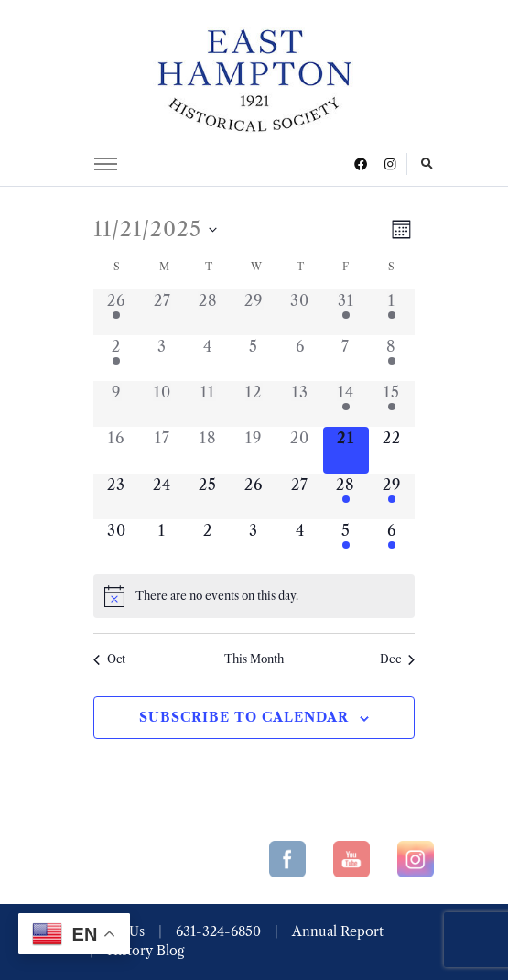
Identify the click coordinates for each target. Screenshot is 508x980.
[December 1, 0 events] (162, 542)
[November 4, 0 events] (208, 358)
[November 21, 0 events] (346, 450)
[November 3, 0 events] (162, 358)
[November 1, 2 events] (392, 312)
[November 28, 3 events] (346, 496)
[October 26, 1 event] (116, 312)
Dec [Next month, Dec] (397, 659)
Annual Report (338, 931)
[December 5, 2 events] (346, 542)
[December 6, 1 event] (392, 542)
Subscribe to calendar (244, 717)
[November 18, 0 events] (208, 450)
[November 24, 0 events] (162, 496)
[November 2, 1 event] (116, 358)
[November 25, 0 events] (208, 496)
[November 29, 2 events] (392, 496)
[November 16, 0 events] (116, 450)
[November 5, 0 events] (254, 358)
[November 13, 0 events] (300, 404)
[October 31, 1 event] (346, 312)
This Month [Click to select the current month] (254, 659)
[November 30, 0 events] (116, 542)
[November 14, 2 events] (346, 404)
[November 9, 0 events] (116, 404)
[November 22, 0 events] (392, 450)
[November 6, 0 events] (300, 358)
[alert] (254, 596)
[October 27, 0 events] (162, 312)
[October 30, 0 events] (300, 312)
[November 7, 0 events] (346, 358)
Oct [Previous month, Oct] (109, 659)
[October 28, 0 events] (208, 312)
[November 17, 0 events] (162, 450)
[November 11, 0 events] (208, 404)
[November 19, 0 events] (254, 450)
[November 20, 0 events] (300, 450)
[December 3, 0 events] (254, 542)
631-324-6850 (218, 931)
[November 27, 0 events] (300, 496)
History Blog (146, 951)
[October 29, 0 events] (254, 312)
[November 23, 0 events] (116, 496)
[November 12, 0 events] (254, 404)
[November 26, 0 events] (254, 496)
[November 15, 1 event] (392, 404)
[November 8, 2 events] (392, 358)
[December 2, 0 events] (208, 542)
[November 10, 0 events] (162, 404)
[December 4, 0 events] (300, 542)
